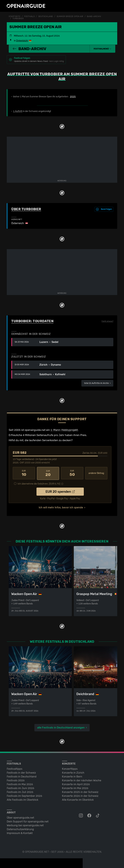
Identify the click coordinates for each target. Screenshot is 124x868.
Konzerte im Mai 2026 (75, 788)
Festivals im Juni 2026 (21, 788)
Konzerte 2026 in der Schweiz (80, 795)
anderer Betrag (96, 473)
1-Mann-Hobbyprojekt (64, 430)
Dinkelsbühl (22, 40)
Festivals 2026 (16, 780)
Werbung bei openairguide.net (25, 825)
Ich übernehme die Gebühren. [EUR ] (39, 483)
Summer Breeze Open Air (70, 16)
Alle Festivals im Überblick (23, 799)
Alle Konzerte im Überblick (78, 799)
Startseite (15, 16)
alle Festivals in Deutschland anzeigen (61, 727)
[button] (103, 48)
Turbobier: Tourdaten (32, 321)
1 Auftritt (18, 111)
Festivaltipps (15, 768)
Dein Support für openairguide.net (28, 821)
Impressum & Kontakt (20, 832)
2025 (73, 96)
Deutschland (46, 16)
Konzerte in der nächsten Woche (82, 780)
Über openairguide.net (20, 817)
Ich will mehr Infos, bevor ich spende (61, 507)
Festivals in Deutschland (22, 776)
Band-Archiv (94, 16)
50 (72, 473)
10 (24, 473)
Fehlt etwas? (107, 321)
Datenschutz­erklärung (20, 829)
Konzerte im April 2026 (76, 784)
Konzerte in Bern (72, 776)
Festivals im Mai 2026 (20, 784)
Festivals (29, 16)
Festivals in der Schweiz (21, 772)
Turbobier (18, 18)
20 (48, 473)
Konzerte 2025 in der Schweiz (80, 791)
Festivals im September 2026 (24, 795)
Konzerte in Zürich (73, 772)
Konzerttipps (70, 768)
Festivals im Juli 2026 (20, 791)
